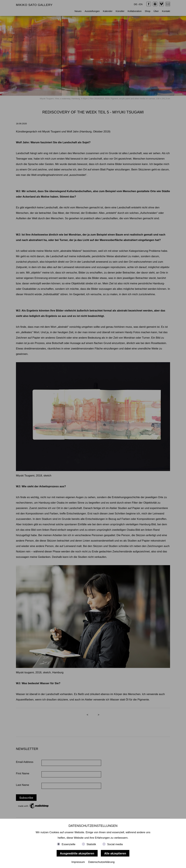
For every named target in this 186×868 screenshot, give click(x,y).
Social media (115, 844)
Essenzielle (69, 844)
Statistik (91, 844)
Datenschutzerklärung (101, 862)
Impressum (78, 862)
